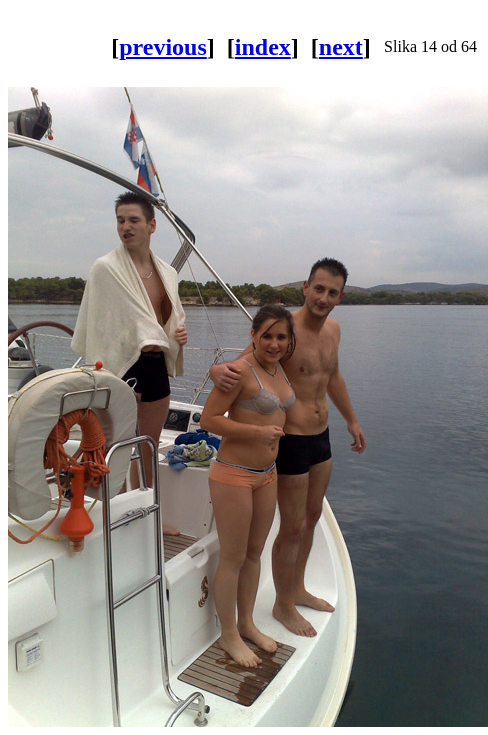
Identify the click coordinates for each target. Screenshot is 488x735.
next (341, 47)
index (263, 47)
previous (163, 47)
